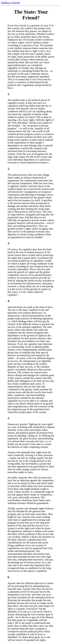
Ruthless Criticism (11, 3)
